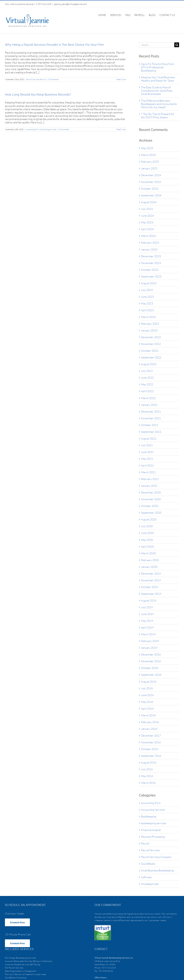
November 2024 (151, 182)
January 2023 (149, 330)
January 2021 (149, 486)
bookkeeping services (154, 823)
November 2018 (151, 661)
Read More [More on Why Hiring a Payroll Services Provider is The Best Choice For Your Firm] (121, 79)
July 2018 (147, 688)
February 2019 (150, 641)
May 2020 (147, 540)
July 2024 (147, 209)
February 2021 (150, 479)
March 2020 (148, 553)
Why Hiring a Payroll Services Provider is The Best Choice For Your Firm (54, 45)
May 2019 (147, 621)
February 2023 (150, 324)
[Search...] (157, 45)
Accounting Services (48, 129)
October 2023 (150, 270)
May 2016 (147, 776)
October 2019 (150, 587)
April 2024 (147, 229)
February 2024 (150, 243)
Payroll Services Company (156, 857)
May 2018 (147, 702)
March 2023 (148, 317)
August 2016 (149, 762)
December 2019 (151, 573)
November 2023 (151, 263)
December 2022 (151, 337)
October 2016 (150, 749)
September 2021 (151, 432)
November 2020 (151, 499)
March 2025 (148, 155)
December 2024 (151, 175)
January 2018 (149, 729)
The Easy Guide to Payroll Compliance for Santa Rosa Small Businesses (157, 91)
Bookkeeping (149, 817)
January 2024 (149, 249)
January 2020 (149, 567)
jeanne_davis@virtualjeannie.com (70, 4)
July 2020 (147, 526)
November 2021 (151, 418)
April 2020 (147, 547)
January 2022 (149, 405)
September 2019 (151, 594)
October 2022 (150, 351)
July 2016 (147, 769)
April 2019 (147, 627)
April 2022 (147, 391)
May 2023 (147, 303)
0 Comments (53, 79)
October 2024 (150, 189)
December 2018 (151, 654)
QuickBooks (148, 864)
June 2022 (147, 378)
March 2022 (148, 398)
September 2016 (151, 756)
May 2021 (147, 459)
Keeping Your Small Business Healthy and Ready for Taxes (158, 79)
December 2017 (151, 735)
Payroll (43, 79)
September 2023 (151, 276)
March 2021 (148, 472)
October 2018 (150, 668)
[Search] (177, 45)
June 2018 (147, 695)
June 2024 (147, 216)
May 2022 (147, 384)
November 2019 (151, 580)
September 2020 (151, 513)
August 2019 (149, 600)
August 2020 (149, 519)
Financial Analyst (151, 830)
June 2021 (147, 452)
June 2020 (147, 533)
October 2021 (150, 425)
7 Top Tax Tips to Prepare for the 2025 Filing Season (158, 116)
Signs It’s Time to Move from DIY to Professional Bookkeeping (158, 67)
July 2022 (147, 371)
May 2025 (147, 148)
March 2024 (148, 236)
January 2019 (149, 648)
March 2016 (148, 783)
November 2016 (151, 742)
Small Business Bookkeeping (157, 870)
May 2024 (147, 222)
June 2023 (147, 297)
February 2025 (150, 162)
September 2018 (151, 675)
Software (146, 877)
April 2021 (147, 465)
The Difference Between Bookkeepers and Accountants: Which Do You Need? (159, 104)
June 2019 (147, 614)
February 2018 (150, 722)
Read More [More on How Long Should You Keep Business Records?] (121, 129)
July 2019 (147, 607)
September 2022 (151, 357)
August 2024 (149, 202)
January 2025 (149, 168)
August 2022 (149, 364)
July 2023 (147, 290)
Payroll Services (33, 79)
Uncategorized (150, 884)
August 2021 (149, 438)
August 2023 (149, 283)
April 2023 (147, 310)
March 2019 (148, 634)
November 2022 (151, 344)
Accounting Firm (33, 129)
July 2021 (147, 445)
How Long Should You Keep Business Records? (38, 94)
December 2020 (151, 492)
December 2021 (151, 411)
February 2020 (150, 560)
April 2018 (147, 709)
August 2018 (149, 682)
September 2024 (151, 195)
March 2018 (148, 715)
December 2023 (151, 256)
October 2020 (150, 506)
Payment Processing (153, 837)
